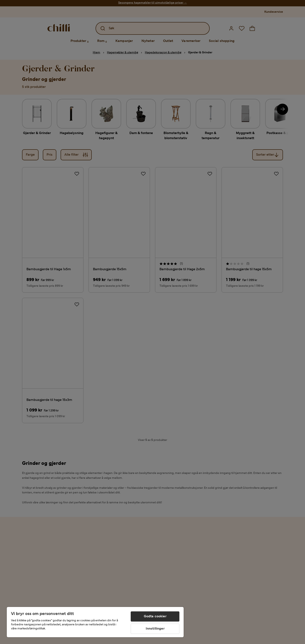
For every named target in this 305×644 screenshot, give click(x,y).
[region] (95, 622)
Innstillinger (155, 629)
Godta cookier (155, 616)
